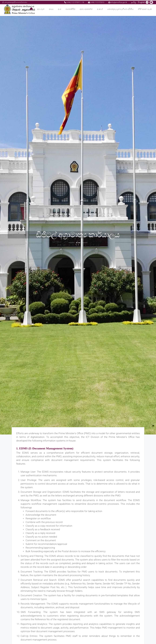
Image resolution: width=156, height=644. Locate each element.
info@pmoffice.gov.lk (118, 2)
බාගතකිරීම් (70, 9)
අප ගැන (41, 9)
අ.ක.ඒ (100, 9)
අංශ (59, 9)
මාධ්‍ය (51, 9)
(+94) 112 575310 (96, 2)
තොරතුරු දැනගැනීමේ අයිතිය (120, 9)
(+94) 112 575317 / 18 (74, 2)
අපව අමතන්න (86, 9)
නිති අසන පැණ (145, 9)
